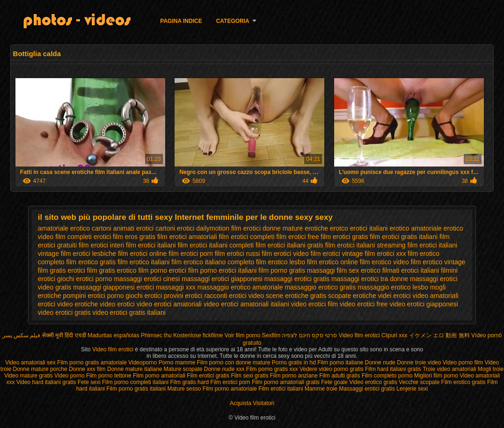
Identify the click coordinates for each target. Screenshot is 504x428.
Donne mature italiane (135, 369)
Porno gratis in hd (294, 363)
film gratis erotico (112, 270)
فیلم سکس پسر (22, 335)
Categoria (233, 21)
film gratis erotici (62, 270)
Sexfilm (271, 335)
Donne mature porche (41, 369)
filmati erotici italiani (411, 270)
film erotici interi (101, 245)
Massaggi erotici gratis (367, 389)
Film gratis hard (189, 382)
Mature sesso (184, 389)
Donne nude (380, 363)
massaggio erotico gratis (320, 287)
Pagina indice (181, 21)
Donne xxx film (87, 369)
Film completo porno (387, 376)
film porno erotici (163, 270)
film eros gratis (134, 237)
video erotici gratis (64, 312)
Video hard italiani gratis (46, 382)
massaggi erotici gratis (297, 279)
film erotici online (142, 254)
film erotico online (332, 262)
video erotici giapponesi (424, 304)
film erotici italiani (151, 245)
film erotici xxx (386, 254)
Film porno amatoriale (230, 389)
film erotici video (285, 254)
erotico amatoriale (416, 228)
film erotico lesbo (281, 262)
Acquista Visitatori (252, 403)
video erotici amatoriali (169, 304)
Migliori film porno (436, 376)
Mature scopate (184, 369)
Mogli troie (491, 369)
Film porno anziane (295, 376)
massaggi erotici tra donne (370, 279)
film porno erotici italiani (222, 270)
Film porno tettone (109, 376)
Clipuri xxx (394, 335)
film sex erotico (359, 270)
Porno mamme (177, 363)
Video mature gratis (29, 376)
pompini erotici (84, 296)
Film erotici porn (231, 382)
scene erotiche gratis (296, 296)
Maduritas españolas (113, 335)
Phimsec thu (156, 335)
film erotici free (297, 237)
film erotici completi (246, 237)
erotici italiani (369, 228)
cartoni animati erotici (123, 228)
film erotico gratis (91, 262)
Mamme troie (321, 389)
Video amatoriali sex (30, 363)
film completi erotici (83, 237)
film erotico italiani (143, 262)
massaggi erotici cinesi (147, 279)
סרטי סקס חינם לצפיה (309, 335)
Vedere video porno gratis (332, 369)
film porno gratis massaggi (296, 270)
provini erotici (183, 296)
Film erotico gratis (464, 382)
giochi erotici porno (85, 279)
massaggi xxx (176, 287)
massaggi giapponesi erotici (113, 287)
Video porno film (463, 363)
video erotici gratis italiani (129, 312)
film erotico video (384, 262)
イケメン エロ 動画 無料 (439, 335)
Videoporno (143, 363)
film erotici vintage (337, 254)
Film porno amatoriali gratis (286, 382)
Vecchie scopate (419, 382)
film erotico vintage (438, 262)
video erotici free (364, 304)
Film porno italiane (341, 363)
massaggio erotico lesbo (393, 287)
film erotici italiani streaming (365, 245)
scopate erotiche (352, 296)
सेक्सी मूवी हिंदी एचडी (64, 335)
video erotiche (77, 304)
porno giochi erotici (135, 296)
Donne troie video (419, 363)
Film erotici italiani (281, 389)
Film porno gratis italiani (136, 389)
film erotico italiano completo (213, 262)
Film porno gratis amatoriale (92, 363)
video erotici (117, 304)
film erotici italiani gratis (289, 245)
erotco (339, 228)
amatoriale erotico (64, 228)
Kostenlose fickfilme (198, 335)
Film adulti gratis (340, 376)
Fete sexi (89, 382)
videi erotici (394, 296)
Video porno (69, 376)
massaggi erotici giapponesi (222, 279)
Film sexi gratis (249, 376)
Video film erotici (359, 335)
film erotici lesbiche (88, 254)
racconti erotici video (234, 296)
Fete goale (334, 382)
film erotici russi (237, 254)
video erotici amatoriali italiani (246, 304)
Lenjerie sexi (412, 389)
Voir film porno (243, 335)
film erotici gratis (344, 237)
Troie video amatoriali (449, 369)
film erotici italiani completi (216, 245)
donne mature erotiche (295, 228)
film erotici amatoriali (187, 237)
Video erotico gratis (373, 382)
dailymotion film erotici (228, 228)
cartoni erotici (175, 228)
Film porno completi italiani (135, 382)
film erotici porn (191, 254)
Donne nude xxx (224, 369)
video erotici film (314, 304)
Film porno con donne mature (234, 363)
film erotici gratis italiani (404, 237)
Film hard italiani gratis (393, 369)
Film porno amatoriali (159, 376)
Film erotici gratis (208, 376)
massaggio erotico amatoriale (240, 287)
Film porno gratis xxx (272, 369)
